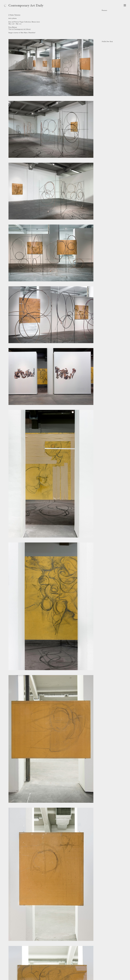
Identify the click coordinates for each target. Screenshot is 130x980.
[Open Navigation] (125, 5)
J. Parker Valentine (14, 15)
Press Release (13, 27)
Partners (104, 10)
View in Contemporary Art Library (20, 29)
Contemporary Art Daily (26, 6)
